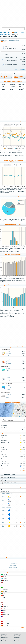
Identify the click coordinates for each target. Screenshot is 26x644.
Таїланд (5, 610)
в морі (19, 77)
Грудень (21, 90)
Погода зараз (5, 424)
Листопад (21, 88)
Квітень (4, 90)
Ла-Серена (4, 452)
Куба (4, 600)
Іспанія (5, 591)
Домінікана (6, 581)
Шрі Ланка (6, 625)
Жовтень (21, 86)
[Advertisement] (13, 14)
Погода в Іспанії (4, 639)
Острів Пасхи (4, 457)
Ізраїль (5, 585)
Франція (5, 617)
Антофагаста (4, 436)
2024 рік (13, 125)
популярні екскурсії (9, 475)
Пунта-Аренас (4, 459)
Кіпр (4, 598)
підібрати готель (9, 480)
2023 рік (19, 125)
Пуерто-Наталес (5, 463)
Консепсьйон (4, 450)
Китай (5, 596)
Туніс (5, 613)
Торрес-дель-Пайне (6, 466)
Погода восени (13, 568)
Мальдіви (6, 602)
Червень (12, 86)
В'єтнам (5, 577)
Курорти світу (5, 32)
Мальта (5, 604)
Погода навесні (13, 563)
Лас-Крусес (4, 454)
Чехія (5, 621)
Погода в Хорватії (18, 639)
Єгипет (5, 583)
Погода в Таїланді (18, 634)
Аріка (2, 438)
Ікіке (2, 445)
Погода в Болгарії (5, 637)
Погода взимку (13, 561)
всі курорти (23, 471)
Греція (5, 579)
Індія (4, 587)
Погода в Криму (17, 641)
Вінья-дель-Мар (5, 443)
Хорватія (6, 619)
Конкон (3, 447)
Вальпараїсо (4, 440)
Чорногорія (6, 623)
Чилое (3, 468)
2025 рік (7, 125)
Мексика (5, 606)
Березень (4, 88)
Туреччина (6, 615)
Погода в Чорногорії (5, 641)
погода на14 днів (4, 77)
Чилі (16, 32)
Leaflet (20, 417)
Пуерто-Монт (4, 461)
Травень (12, 84)
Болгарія (6, 574)
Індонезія (6, 589)
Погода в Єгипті (4, 634)
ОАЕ (4, 608)
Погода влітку (13, 565)
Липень (12, 88)
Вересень (21, 84)
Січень (3, 84)
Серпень (13, 90)
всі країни (23, 628)
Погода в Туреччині (5, 636)
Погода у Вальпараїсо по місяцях (13, 82)
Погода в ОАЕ (17, 636)
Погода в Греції (17, 637)
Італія (5, 594)
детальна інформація (20, 69)
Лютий (3, 86)
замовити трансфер (10, 477)
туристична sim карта (10, 483)
